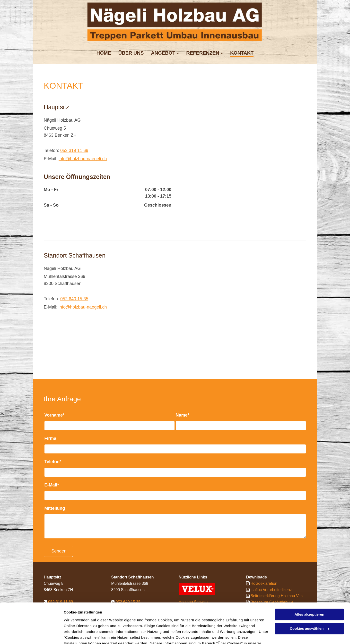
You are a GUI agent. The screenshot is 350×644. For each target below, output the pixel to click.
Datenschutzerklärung (84, 621)
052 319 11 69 (74, 151)
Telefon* (53, 462)
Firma (50, 438)
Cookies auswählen (81, 634)
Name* (183, 415)
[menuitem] (104, 52)
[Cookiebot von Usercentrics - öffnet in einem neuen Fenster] (31, 635)
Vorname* (55, 415)
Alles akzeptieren (310, 586)
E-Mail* (52, 485)
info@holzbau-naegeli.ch (83, 159)
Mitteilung (55, 508)
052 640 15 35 (74, 299)
